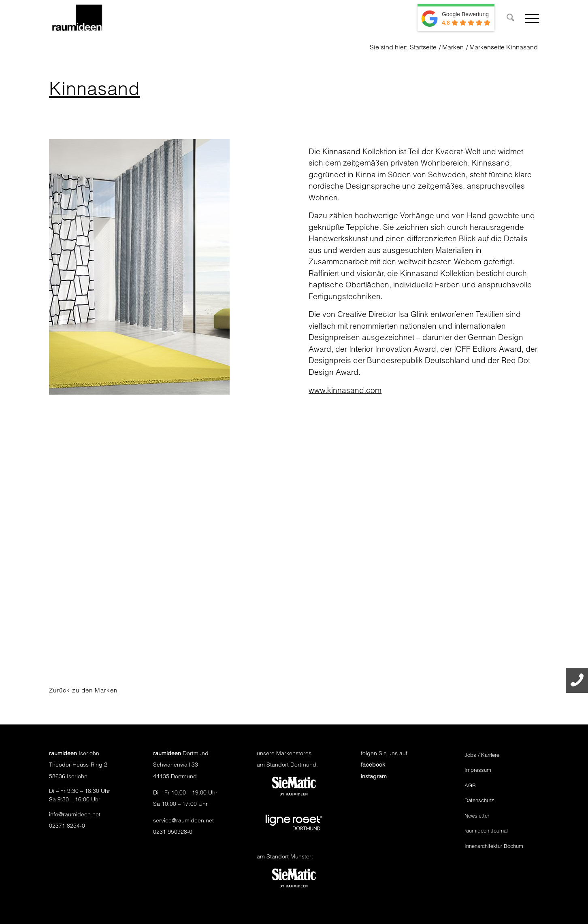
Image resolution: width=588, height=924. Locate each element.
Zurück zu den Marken (83, 690)
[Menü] (529, 18)
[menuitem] (510, 18)
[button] (18, 906)
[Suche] (510, 18)
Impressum (478, 770)
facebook (373, 765)
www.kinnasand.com (345, 390)
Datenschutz (479, 800)
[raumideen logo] (77, 18)
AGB (470, 785)
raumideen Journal (486, 831)
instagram (374, 776)
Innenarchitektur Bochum (494, 846)
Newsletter (477, 816)
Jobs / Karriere (482, 755)
